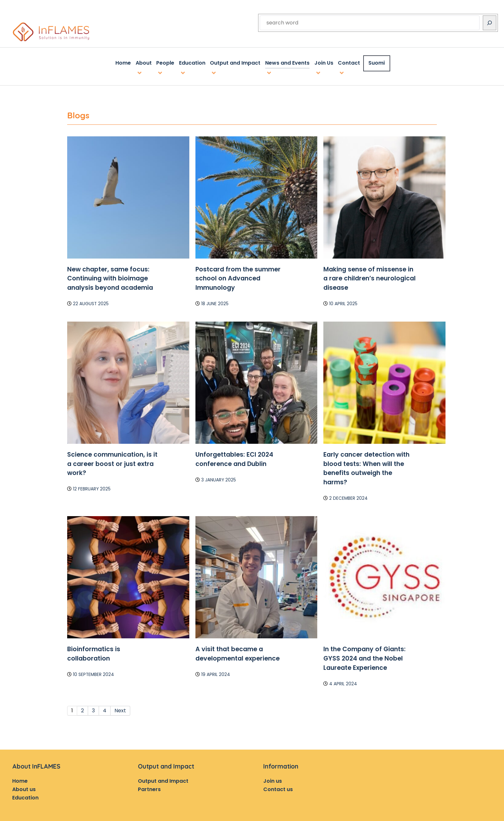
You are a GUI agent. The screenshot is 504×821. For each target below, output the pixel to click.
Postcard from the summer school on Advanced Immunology (238, 277)
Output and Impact (163, 780)
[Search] (490, 23)
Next (120, 709)
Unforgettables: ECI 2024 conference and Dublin (234, 458)
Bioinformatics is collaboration (94, 652)
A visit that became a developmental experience (238, 652)
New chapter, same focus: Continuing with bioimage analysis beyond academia (110, 277)
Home (20, 780)
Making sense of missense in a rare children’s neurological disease (369, 277)
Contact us (278, 788)
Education (25, 796)
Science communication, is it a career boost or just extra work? (112, 463)
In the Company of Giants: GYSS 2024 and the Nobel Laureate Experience (364, 657)
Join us (273, 780)
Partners (149, 788)
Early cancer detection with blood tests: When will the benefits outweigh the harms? (366, 467)
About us (24, 788)
